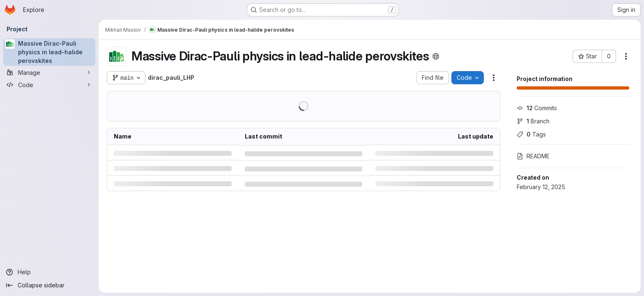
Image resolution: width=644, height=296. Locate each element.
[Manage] (49, 72)
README (533, 156)
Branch (533, 121)
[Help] (49, 272)
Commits (537, 108)
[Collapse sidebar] (49, 285)
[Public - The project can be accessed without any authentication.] (436, 56)
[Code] (49, 85)
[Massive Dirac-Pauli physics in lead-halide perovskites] (49, 52)
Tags (531, 134)
